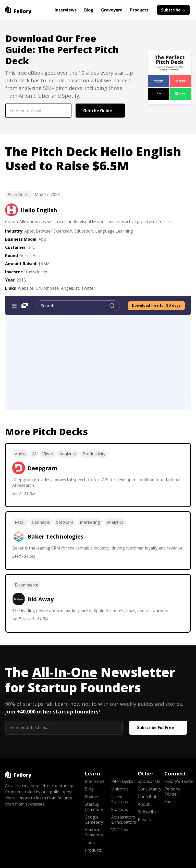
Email (169, 802)
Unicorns (120, 789)
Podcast (92, 797)
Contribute (148, 797)
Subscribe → (173, 10)
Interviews (66, 10)
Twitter (88, 288)
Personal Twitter (173, 792)
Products (139, 10)
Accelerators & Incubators (124, 820)
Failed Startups (120, 799)
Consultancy (150, 789)
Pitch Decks (19, 195)
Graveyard (112, 10)
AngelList (70, 288)
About (144, 804)
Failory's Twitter (178, 781)
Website (26, 288)
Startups (120, 809)
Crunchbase (47, 288)
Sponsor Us (149, 781)
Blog (89, 10)
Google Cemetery (94, 820)
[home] (18, 10)
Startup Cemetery (94, 807)
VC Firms (120, 830)
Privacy (145, 820)
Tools (90, 843)
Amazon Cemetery (94, 832)
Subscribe (147, 812)
